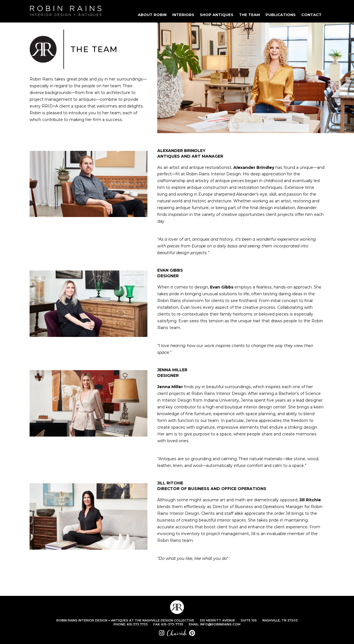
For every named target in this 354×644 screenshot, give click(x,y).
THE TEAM (249, 15)
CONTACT (311, 15)
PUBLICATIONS (281, 15)
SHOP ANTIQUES (217, 15)
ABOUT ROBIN (152, 15)
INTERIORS (183, 15)
